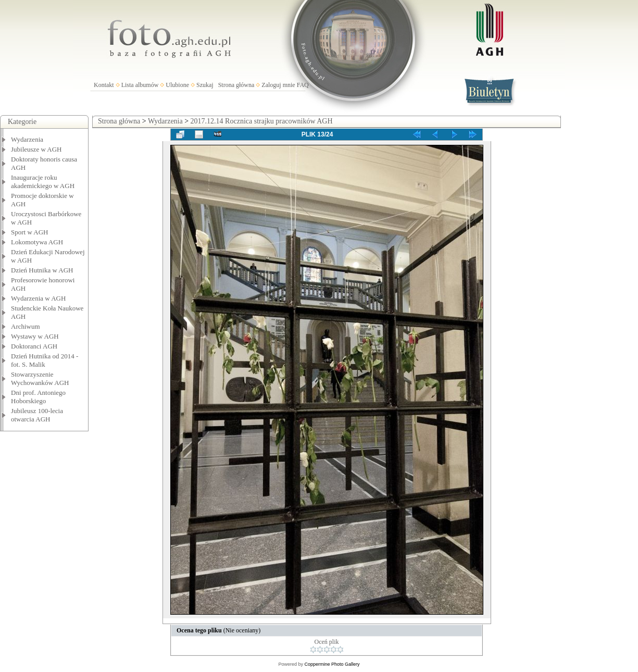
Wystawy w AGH (35, 336)
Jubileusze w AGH (36, 149)
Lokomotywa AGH (37, 242)
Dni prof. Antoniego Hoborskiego (38, 397)
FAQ (303, 85)
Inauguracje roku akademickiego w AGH (43, 182)
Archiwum (26, 326)
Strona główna (236, 85)
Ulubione (177, 85)
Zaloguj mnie (278, 85)
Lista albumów (140, 85)
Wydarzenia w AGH (38, 298)
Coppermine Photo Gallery (332, 664)
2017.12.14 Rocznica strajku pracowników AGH (262, 121)
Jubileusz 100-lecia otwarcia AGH (37, 415)
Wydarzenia (27, 139)
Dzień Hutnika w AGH (42, 270)
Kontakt (104, 85)
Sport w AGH (30, 232)
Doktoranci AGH (34, 346)
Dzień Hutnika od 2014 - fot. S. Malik (45, 360)
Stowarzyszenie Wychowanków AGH (40, 378)
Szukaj (205, 85)
